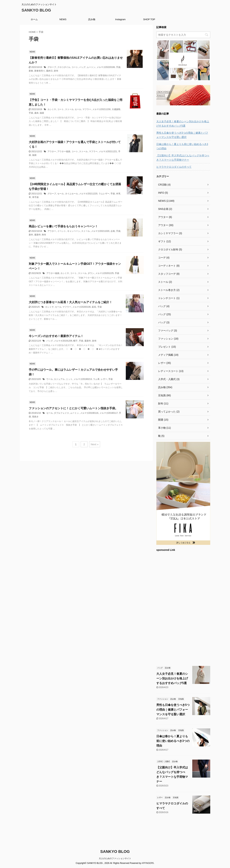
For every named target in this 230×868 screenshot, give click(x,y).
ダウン (91, 273)
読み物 (92, 19)
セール (78, 109)
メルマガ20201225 (104, 273)
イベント (62, 231)
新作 (31, 235)
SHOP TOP (149, 19)
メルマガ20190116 (89, 413)
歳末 (36, 113)
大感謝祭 (116, 109)
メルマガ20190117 (109, 413)
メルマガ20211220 (88, 194)
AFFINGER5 (148, 863)
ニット (69, 379)
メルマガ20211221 (108, 151)
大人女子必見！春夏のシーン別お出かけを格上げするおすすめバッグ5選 (183, 124)
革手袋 (35, 197)
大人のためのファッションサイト (115, 858)
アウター (52, 151)
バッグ (82, 67)
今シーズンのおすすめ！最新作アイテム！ (56, 336)
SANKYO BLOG (36, 10)
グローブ (52, 67)
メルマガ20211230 (101, 109)
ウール (50, 379)
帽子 (75, 341)
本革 (118, 194)
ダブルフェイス (61, 413)
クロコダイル (64, 67)
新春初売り (40, 71)
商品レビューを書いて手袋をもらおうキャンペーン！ (63, 226)
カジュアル (59, 379)
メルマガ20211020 (100, 231)
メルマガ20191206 (63, 341)
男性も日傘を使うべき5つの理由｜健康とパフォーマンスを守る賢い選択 (182, 135)
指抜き (35, 417)
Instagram (120, 19)
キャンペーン (74, 231)
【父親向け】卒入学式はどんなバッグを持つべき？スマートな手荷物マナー (183, 158)
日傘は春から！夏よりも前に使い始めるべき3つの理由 (182, 146)
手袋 (118, 67)
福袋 (42, 113)
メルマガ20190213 (83, 379)
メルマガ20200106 (81, 307)
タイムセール (72, 194)
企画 (113, 231)
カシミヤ (52, 109)
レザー (104, 379)
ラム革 (96, 379)
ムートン (91, 67)
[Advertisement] (183, 608)
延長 (94, 307)
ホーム (34, 19)
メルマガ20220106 (106, 67)
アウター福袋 (64, 151)
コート (75, 67)
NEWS (63, 19)
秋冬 (44, 235)
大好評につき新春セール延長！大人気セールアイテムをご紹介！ (70, 302)
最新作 (38, 235)
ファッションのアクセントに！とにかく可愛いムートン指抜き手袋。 (73, 408)
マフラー (87, 109)
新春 (31, 71)
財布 (56, 71)
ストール (69, 109)
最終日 (49, 71)
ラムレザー (104, 194)
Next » (95, 444)
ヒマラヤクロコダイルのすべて (174, 167)
